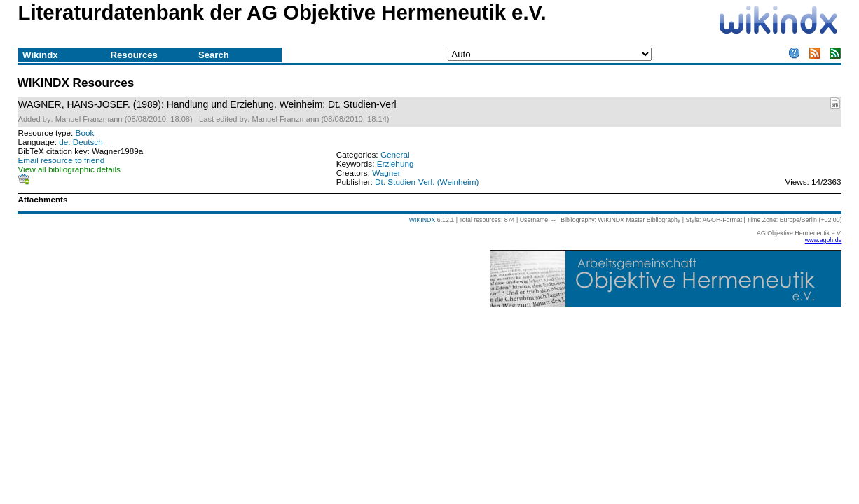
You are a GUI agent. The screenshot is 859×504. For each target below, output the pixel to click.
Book (85, 133)
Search (214, 55)
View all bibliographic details (69, 169)
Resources (134, 55)
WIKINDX (422, 220)
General (395, 154)
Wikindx (40, 55)
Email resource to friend (62, 160)
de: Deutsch (81, 142)
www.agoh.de (824, 240)
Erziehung (396, 163)
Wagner (386, 173)
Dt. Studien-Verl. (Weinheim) (427, 182)
